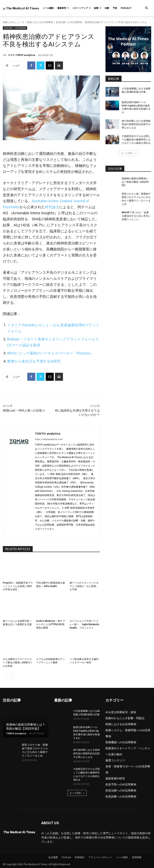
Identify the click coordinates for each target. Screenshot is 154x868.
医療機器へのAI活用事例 (121, 742)
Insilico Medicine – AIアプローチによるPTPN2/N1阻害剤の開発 (51, 624)
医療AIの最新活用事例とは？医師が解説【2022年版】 (135, 182)
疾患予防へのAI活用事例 (121, 784)
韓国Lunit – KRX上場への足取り (24, 411)
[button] (146, 8)
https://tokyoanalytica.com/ (49, 439)
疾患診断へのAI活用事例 (121, 796)
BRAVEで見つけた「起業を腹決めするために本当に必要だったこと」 (136, 216)
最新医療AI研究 (115, 778)
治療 (107, 8)
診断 (98, 8)
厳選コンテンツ (115, 760)
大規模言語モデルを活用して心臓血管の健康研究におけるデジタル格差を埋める (136, 140)
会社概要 (53, 857)
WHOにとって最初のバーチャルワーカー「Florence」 (51, 353)
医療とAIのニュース (14, 22)
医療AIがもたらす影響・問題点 (125, 718)
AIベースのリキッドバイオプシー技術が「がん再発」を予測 (84, 586)
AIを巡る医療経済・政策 (121, 712)
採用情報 (137, 857)
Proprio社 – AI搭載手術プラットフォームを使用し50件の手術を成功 (18, 586)
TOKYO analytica (25, 55)
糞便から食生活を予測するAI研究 (34, 361)
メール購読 (48, 8)
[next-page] (12, 676)
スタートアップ (82, 8)
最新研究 (63, 8)
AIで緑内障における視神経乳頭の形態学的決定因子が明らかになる (136, 124)
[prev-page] (5, 676)
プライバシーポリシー (100, 857)
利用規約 (80, 857)
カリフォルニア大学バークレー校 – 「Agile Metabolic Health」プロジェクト (85, 624)
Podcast (126, 8)
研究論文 (52, 207)
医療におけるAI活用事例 (40, 22)
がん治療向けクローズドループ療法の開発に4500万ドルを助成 (18, 663)
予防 (115, 8)
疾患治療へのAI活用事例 (69, 22)
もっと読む (128, 153)
